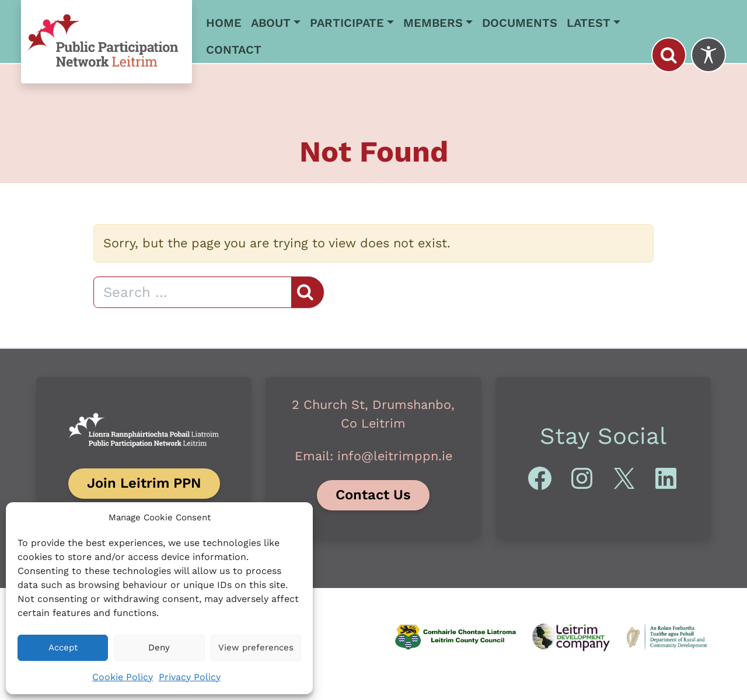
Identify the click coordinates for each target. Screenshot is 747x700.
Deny (159, 647)
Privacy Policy (190, 677)
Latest (589, 23)
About (271, 23)
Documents (520, 23)
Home (224, 23)
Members (433, 23)
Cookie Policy (123, 677)
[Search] (193, 292)
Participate (347, 23)
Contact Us (373, 495)
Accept (63, 647)
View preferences (256, 647)
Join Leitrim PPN (144, 483)
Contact (234, 50)
